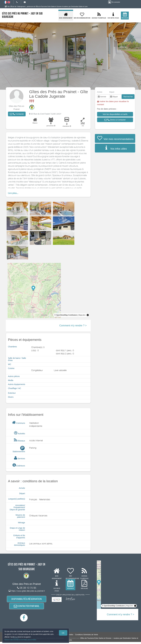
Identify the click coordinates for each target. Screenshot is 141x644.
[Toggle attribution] (88, 315)
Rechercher (128, 97)
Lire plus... (13, 193)
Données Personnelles (65, 637)
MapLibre (82, 315)
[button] (17, 114)
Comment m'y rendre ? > (73, 326)
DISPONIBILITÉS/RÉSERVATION (27, 599)
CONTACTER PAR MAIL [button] (27, 608)
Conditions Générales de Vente (86, 637)
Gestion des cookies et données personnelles (21, 639)
